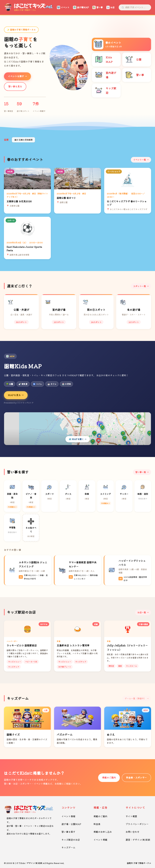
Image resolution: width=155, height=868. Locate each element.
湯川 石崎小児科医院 (23, 140)
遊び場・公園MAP (71, 824)
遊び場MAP (81, 7)
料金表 (97, 824)
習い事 (98, 7)
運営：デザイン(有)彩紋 (138, 840)
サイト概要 (131, 816)
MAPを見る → (16, 395)
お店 (110, 7)
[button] (66, 87)
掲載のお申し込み (103, 832)
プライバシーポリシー (137, 824)
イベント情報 (68, 816)
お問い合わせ (132, 832)
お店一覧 (142, 612)
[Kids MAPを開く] (77, 429)
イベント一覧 (140, 160)
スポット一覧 (140, 286)
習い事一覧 (141, 472)
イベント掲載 (100, 840)
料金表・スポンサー (136, 777)
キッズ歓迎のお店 (71, 840)
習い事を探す (68, 832)
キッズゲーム (68, 847)
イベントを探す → (17, 76)
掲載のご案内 (109, 777)
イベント (63, 7)
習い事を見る (15, 86)
